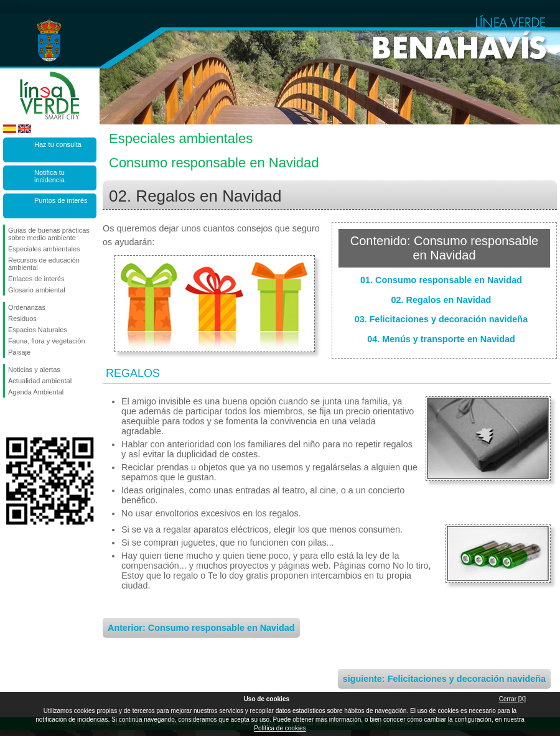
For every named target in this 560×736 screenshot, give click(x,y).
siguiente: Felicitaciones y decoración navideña (444, 679)
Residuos (22, 319)
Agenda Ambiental (36, 392)
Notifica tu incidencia (49, 176)
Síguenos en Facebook (11, 417)
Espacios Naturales (38, 330)
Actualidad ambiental (40, 381)
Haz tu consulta (58, 144)
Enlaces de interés (36, 279)
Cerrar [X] (512, 699)
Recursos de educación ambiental (44, 264)
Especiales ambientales (44, 249)
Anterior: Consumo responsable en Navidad (201, 628)
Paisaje (19, 352)
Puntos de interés (61, 200)
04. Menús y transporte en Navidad (441, 339)
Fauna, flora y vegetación (47, 341)
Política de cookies (280, 728)
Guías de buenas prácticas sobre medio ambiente (49, 234)
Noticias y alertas (34, 370)
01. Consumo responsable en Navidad (441, 280)
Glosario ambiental (37, 290)
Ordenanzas (27, 307)
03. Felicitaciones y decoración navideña (441, 319)
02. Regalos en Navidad (441, 300)
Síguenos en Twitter (31, 417)
